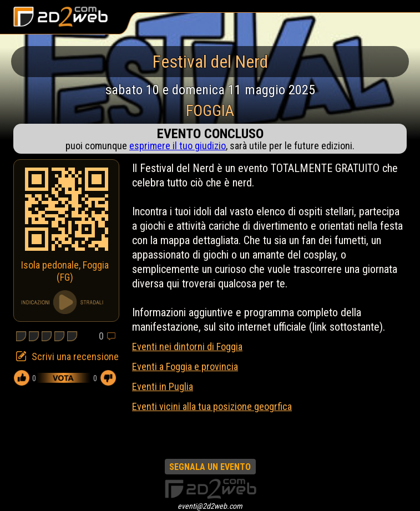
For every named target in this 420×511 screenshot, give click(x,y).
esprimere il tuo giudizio (178, 146)
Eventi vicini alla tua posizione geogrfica (212, 406)
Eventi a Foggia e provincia (185, 366)
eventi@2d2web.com (210, 506)
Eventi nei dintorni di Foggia (187, 346)
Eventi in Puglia (163, 386)
